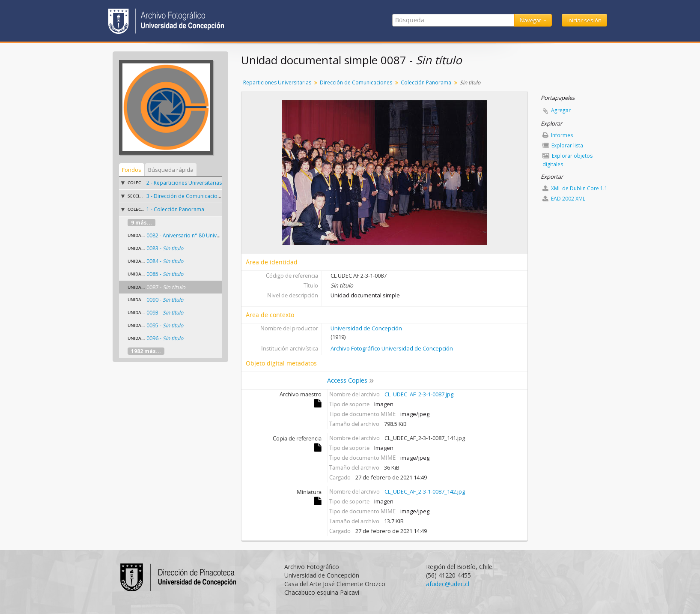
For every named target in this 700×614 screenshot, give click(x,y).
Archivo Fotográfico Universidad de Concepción (392, 348)
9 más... (141, 223)
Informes (558, 135)
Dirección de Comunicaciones (356, 82)
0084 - (165, 261)
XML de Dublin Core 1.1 (575, 188)
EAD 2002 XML (564, 199)
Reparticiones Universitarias (277, 82)
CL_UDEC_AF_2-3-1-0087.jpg (419, 394)
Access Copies (347, 380)
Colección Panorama (426, 82)
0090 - (165, 300)
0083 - (165, 248)
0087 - (166, 287)
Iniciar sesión (584, 20)
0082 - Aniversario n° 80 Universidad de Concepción (210, 235)
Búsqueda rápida (171, 170)
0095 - (165, 325)
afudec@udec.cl (448, 584)
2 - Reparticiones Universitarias (184, 183)
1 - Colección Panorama (175, 209)
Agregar (561, 110)
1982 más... (146, 351)
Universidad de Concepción (366, 328)
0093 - (165, 313)
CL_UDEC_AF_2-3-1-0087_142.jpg (425, 491)
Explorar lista (563, 145)
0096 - (165, 338)
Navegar (531, 20)
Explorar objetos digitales (567, 160)
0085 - (165, 274)
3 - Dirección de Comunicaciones (186, 196)
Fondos (132, 170)
